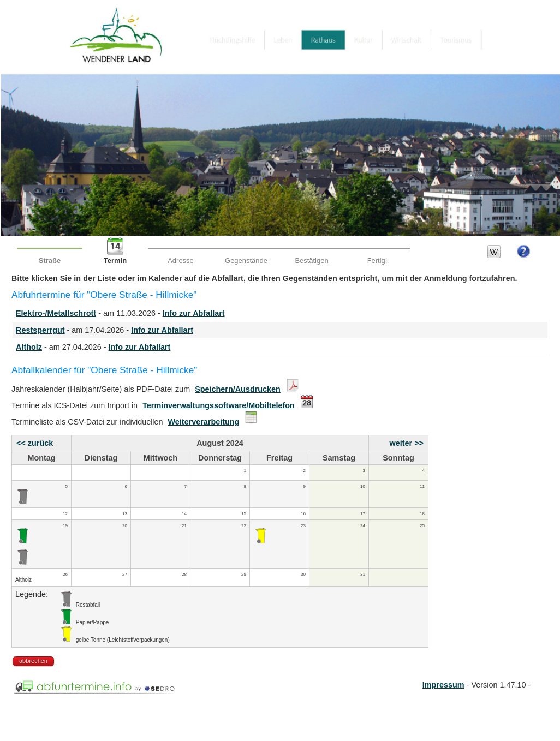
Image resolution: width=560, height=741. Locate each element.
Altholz (29, 347)
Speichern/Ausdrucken (238, 389)
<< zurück (35, 443)
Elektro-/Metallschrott (56, 313)
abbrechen (33, 661)
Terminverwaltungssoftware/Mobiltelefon (219, 405)
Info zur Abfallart (194, 313)
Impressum (443, 685)
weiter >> (407, 443)
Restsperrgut (40, 330)
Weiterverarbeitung (204, 422)
